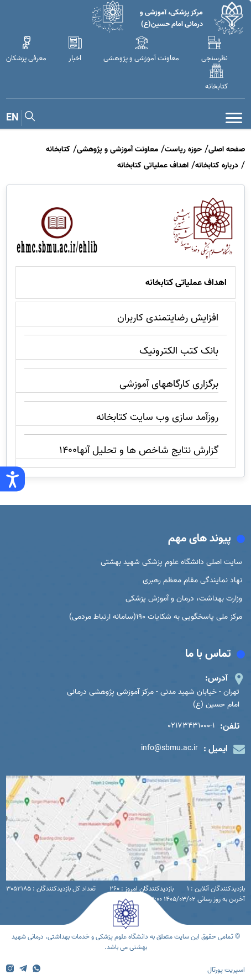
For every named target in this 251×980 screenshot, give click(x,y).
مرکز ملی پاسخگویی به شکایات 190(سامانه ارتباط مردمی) (156, 617)
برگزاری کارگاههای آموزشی (169, 384)
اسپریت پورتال (226, 970)
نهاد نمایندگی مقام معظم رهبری (192, 580)
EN (12, 118)
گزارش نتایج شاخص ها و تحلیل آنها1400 (139, 451)
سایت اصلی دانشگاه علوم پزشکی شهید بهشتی (171, 562)
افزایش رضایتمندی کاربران (168, 318)
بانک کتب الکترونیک (179, 351)
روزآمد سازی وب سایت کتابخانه (157, 417)
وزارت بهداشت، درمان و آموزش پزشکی (184, 599)
